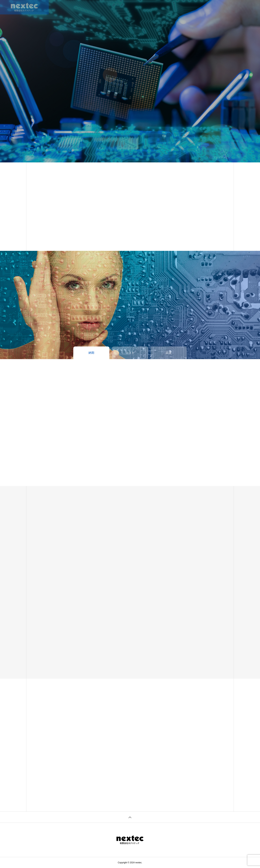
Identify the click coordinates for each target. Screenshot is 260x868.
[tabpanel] (130, 81)
